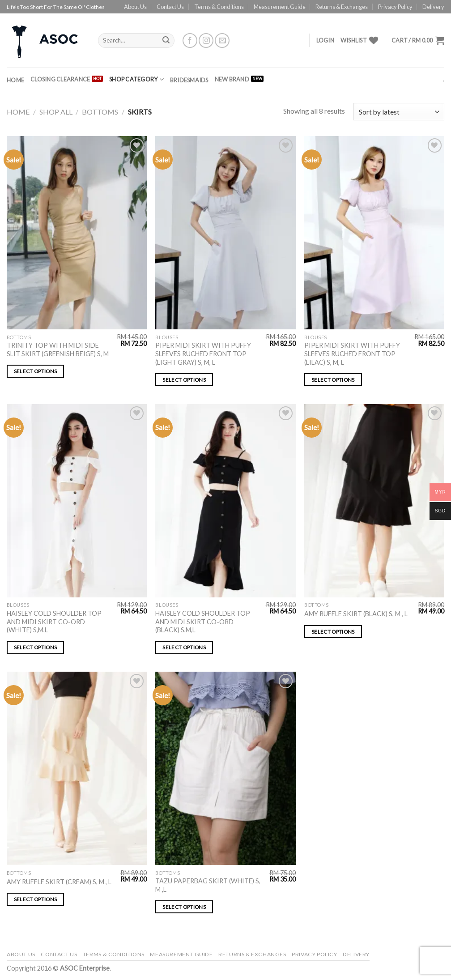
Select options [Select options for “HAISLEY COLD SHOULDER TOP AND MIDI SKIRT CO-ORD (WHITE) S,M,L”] (36, 647)
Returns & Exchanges (342, 7)
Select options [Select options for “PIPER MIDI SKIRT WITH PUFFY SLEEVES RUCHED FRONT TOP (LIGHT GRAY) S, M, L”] (184, 380)
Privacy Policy (395, 7)
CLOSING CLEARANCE (60, 79)
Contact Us (170, 7)
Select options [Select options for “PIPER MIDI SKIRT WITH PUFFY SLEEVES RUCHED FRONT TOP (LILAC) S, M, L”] (333, 380)
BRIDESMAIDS (189, 80)
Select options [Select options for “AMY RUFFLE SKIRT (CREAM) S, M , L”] (36, 899)
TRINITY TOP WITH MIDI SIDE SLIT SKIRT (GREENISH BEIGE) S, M (58, 349)
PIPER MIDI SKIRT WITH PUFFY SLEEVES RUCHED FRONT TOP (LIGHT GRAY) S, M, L (203, 354)
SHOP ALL (56, 112)
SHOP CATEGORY (136, 79)
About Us (135, 7)
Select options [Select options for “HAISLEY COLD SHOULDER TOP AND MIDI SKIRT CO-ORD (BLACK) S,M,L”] (184, 647)
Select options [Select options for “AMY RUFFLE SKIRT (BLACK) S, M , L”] (333, 632)
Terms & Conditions (219, 7)
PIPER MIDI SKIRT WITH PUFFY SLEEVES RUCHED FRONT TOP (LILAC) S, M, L (352, 354)
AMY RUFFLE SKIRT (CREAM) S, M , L (59, 882)
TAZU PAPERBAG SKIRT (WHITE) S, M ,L (208, 885)
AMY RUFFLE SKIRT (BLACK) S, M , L (356, 614)
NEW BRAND (232, 79)
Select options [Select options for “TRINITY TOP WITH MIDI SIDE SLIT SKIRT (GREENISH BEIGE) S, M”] (36, 371)
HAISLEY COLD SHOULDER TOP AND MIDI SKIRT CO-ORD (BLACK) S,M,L (203, 622)
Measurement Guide (280, 7)
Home (15, 80)
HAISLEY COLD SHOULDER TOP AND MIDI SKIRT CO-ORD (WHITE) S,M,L (54, 622)
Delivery (433, 7)
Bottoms (100, 112)
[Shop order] (399, 112)
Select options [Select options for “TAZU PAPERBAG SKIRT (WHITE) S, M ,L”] (184, 907)
